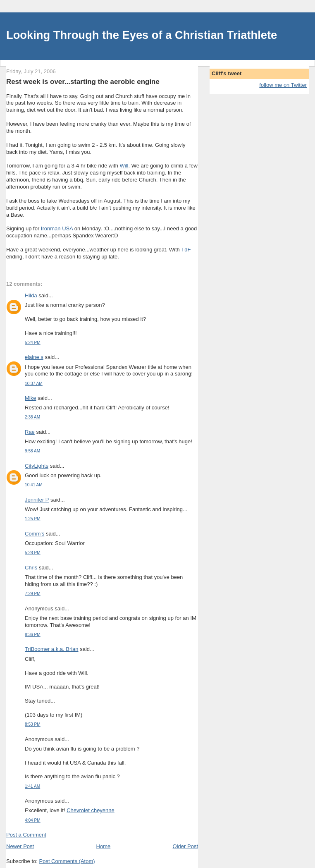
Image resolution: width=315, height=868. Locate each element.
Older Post (185, 846)
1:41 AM (32, 786)
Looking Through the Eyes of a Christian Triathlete (142, 35)
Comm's (35, 534)
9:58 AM (32, 451)
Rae (30, 432)
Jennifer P (37, 500)
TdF (186, 250)
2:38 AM (32, 417)
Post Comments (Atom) (67, 861)
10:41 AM (34, 485)
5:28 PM (33, 553)
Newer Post (20, 846)
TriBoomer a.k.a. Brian (52, 649)
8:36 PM (33, 635)
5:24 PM (33, 343)
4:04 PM (33, 820)
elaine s (34, 357)
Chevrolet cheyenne (91, 810)
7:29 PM (33, 594)
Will (124, 166)
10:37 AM (34, 384)
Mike (30, 398)
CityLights (37, 466)
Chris (31, 568)
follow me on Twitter (283, 85)
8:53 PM (33, 724)
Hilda (31, 295)
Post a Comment (26, 835)
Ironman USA (57, 228)
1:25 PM (33, 519)
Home (104, 846)
